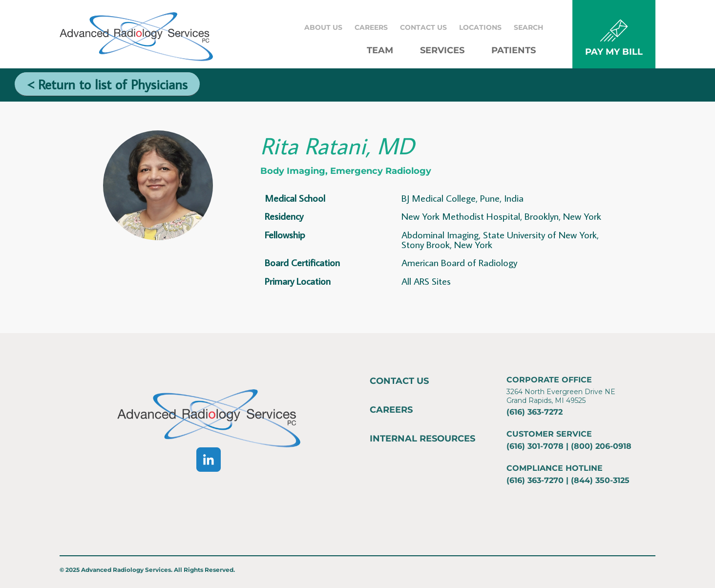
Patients (514, 50)
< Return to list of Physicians (107, 84)
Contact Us (423, 27)
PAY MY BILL (614, 52)
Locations (480, 27)
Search (528, 27)
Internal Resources (422, 439)
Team (380, 50)
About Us (323, 27)
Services (442, 50)
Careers (371, 27)
